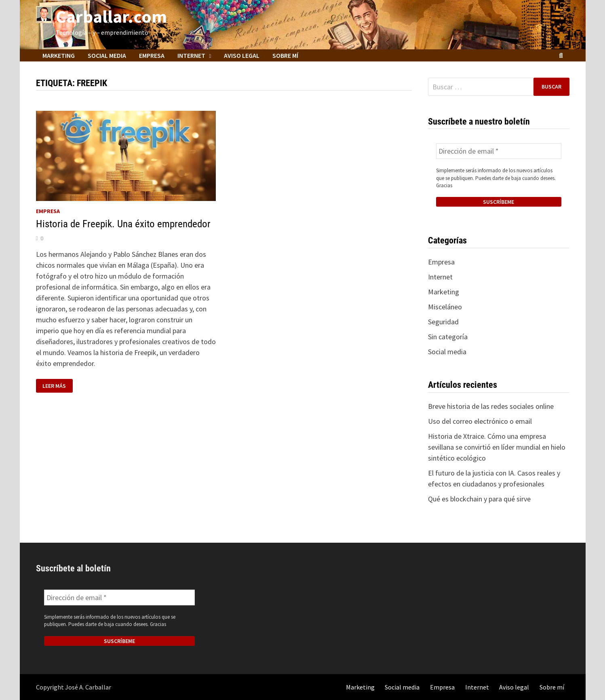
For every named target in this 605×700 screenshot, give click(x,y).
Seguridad (443, 322)
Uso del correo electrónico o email (480, 421)
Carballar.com (111, 16)
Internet (191, 55)
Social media (107, 55)
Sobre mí (285, 55)
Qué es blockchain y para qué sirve (479, 499)
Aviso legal (242, 55)
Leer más (57, 386)
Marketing (59, 55)
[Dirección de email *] (499, 151)
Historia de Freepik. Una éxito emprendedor (123, 224)
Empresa (152, 55)
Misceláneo (445, 307)
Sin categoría (448, 337)
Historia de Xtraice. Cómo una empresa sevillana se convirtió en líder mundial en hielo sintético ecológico (497, 447)
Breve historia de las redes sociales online (491, 406)
